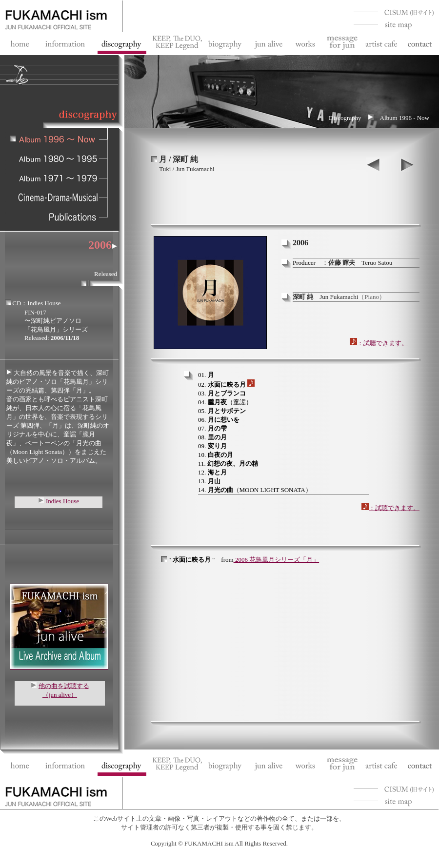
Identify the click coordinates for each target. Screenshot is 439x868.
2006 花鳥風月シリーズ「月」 (277, 560)
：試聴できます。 (379, 343)
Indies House (62, 501)
